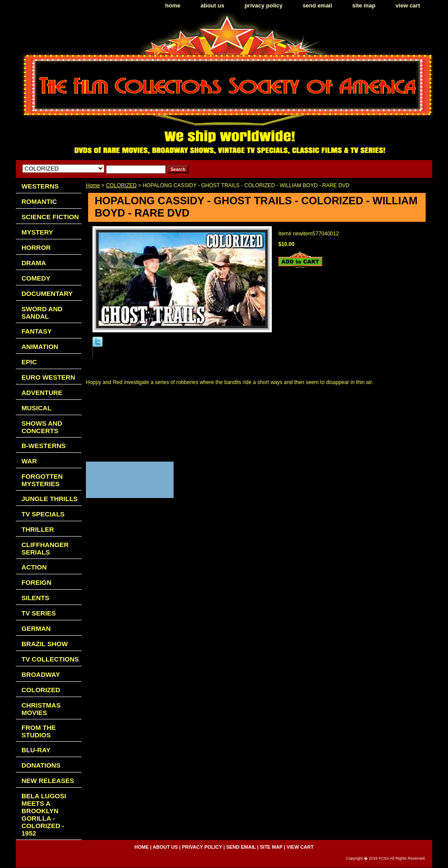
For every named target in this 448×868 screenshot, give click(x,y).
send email (317, 5)
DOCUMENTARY (47, 293)
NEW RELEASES (48, 781)
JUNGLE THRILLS (50, 499)
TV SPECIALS (43, 514)
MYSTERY (37, 232)
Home (93, 185)
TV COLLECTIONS (50, 659)
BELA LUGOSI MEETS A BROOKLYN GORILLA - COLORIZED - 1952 (44, 815)
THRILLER (38, 529)
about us (213, 5)
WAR (29, 461)
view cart (408, 5)
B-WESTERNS (44, 446)
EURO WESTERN (48, 377)
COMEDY (36, 278)
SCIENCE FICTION (50, 217)
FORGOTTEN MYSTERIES (42, 480)
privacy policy (264, 5)
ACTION (34, 567)
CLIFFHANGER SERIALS (45, 548)
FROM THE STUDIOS (39, 731)
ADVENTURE (42, 393)
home (173, 5)
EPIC (29, 362)
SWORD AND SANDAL (42, 313)
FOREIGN (36, 582)
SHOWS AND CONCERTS (42, 427)
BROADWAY (41, 674)
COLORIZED (121, 185)
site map (364, 5)
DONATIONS (41, 765)
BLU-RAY (36, 750)
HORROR (36, 247)
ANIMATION (40, 347)
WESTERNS (40, 186)
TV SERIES (39, 613)
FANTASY (37, 331)
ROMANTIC (39, 201)
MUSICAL (36, 408)
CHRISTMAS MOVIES (41, 709)
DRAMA (34, 263)
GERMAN (36, 628)
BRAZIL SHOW (45, 644)
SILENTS (35, 598)
